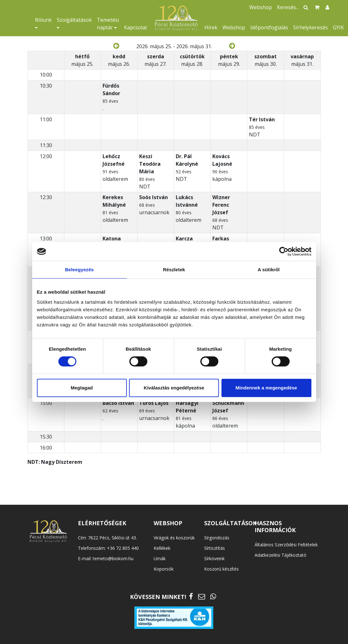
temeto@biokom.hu (113, 558)
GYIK (338, 27)
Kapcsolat (136, 27)
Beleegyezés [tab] (79, 270)
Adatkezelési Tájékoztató (280, 555)
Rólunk (43, 23)
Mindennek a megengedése (266, 388)
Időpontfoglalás (269, 27)
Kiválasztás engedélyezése (174, 388)
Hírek (211, 27)
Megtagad (82, 388)
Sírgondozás (217, 538)
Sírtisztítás (215, 548)
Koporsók (164, 569)
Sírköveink (214, 558)
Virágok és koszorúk (174, 538)
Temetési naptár (108, 24)
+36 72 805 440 (123, 548)
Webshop (234, 27)
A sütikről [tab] (269, 270)
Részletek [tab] (174, 270)
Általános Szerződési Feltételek (286, 545)
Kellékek (162, 548)
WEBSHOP (168, 523)
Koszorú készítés (221, 569)
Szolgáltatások (74, 23)
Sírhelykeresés (310, 27)
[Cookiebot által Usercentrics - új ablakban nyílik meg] (284, 251)
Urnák (160, 558)
